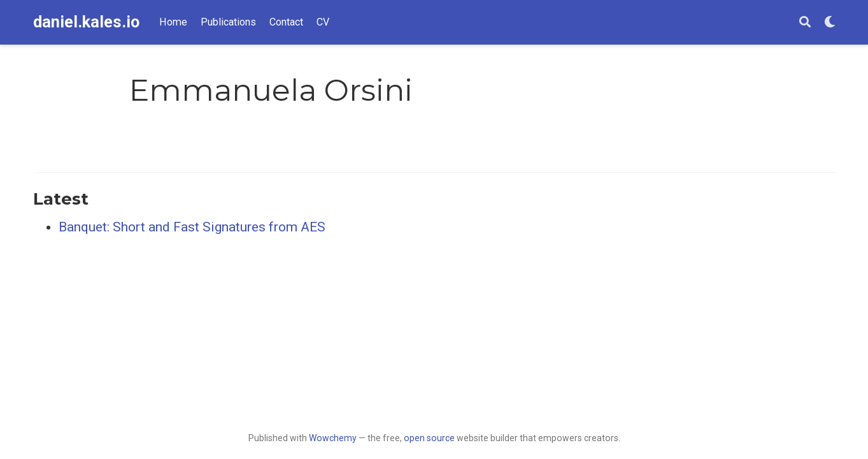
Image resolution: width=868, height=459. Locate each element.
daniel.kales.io (86, 22)
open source (429, 438)
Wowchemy (333, 438)
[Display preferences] (830, 23)
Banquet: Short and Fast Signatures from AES (192, 227)
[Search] (805, 23)
